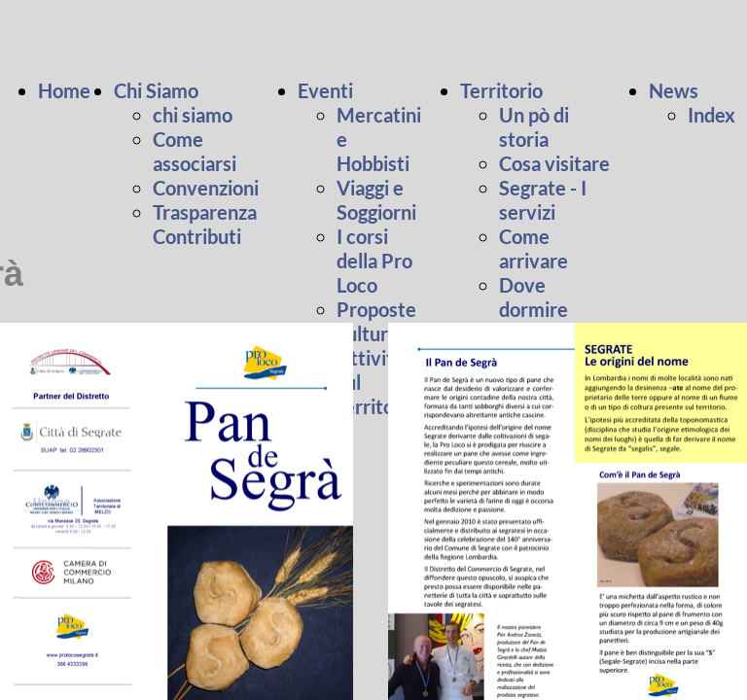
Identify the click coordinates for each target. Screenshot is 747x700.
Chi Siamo (156, 90)
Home (66, 90)
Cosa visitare (554, 163)
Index (711, 115)
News (674, 90)
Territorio (501, 90)
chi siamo (193, 115)
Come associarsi (195, 151)
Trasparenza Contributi (205, 224)
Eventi (325, 90)
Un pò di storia (534, 127)
